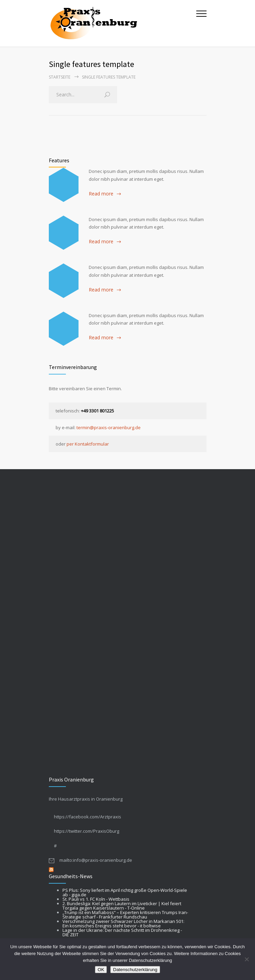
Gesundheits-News (71, 876)
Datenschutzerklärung (135, 970)
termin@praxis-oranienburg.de (109, 427)
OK (101, 970)
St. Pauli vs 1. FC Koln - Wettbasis (96, 899)
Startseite (60, 77)
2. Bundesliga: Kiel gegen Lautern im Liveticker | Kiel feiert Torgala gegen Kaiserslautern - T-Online (122, 906)
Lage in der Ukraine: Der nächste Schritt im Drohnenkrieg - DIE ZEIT (122, 932)
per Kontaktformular (88, 444)
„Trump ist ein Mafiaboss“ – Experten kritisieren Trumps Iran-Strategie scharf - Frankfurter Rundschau (125, 915)
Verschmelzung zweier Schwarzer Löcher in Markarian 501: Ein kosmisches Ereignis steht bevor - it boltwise (123, 923)
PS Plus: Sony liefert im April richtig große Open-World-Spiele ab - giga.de (125, 892)
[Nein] (246, 959)
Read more (101, 194)
